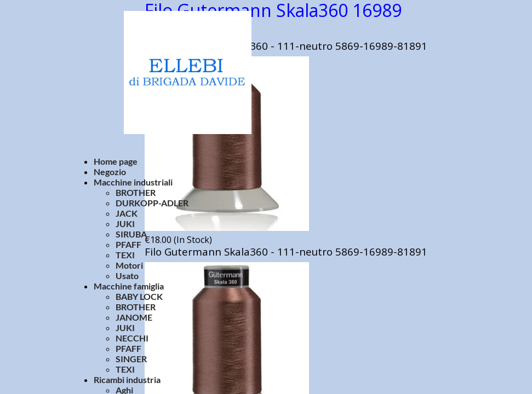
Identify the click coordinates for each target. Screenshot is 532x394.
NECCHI (132, 338)
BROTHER (136, 192)
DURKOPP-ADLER (152, 203)
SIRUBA (131, 234)
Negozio (110, 172)
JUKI (125, 224)
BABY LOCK (139, 296)
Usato (127, 276)
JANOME (134, 317)
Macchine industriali (133, 182)
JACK (127, 213)
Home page (116, 161)
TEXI (125, 255)
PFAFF (128, 244)
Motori (129, 265)
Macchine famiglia (129, 286)
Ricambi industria (127, 379)
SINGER (131, 359)
